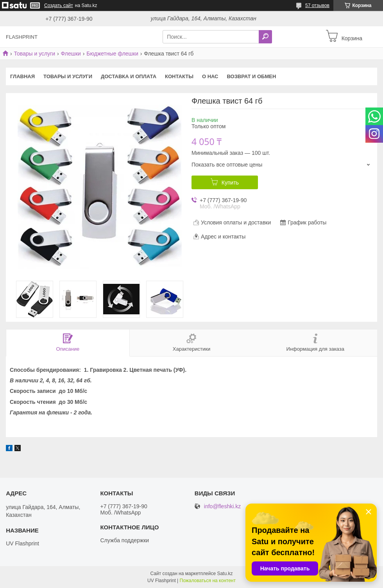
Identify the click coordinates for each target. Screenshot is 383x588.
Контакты (179, 76)
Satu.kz (225, 574)
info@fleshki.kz (222, 506)
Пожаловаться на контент (208, 581)
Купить (230, 183)
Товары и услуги (34, 54)
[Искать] (265, 37)
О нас (210, 76)
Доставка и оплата (129, 76)
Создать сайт (59, 5)
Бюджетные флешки (112, 54)
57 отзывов (317, 5)
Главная (22, 76)
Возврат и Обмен (252, 76)
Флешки (71, 54)
